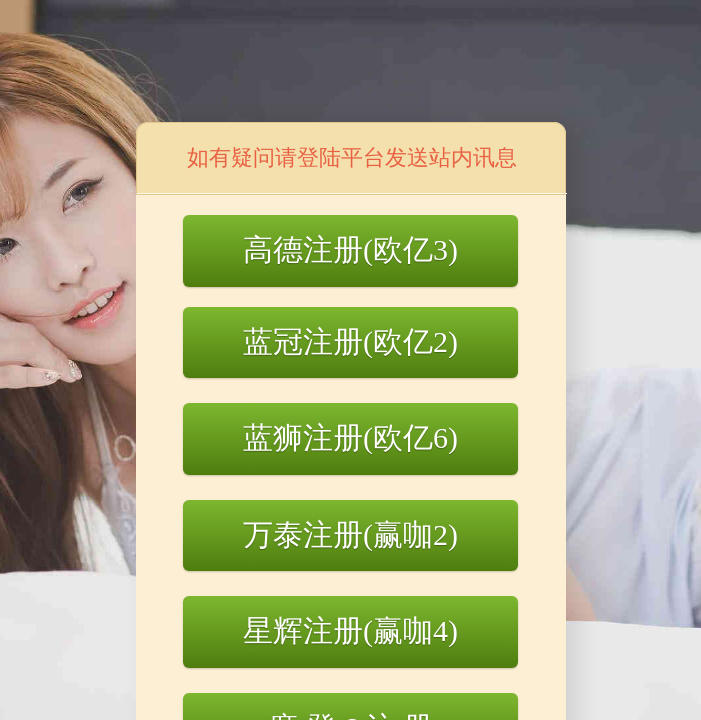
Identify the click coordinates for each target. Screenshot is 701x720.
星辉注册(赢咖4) (350, 630)
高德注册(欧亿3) (350, 249)
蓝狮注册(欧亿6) (350, 437)
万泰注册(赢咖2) (350, 534)
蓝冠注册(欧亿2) (350, 341)
